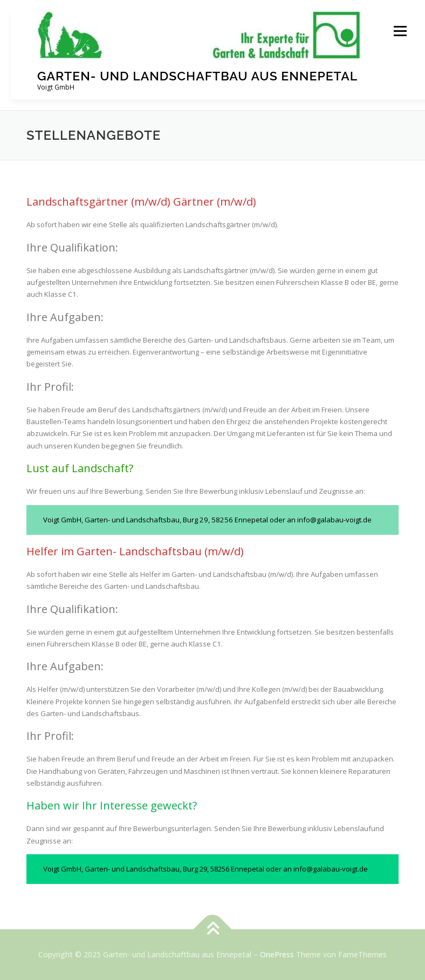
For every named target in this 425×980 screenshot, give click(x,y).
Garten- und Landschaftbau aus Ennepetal (197, 76)
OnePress (277, 954)
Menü (400, 31)
